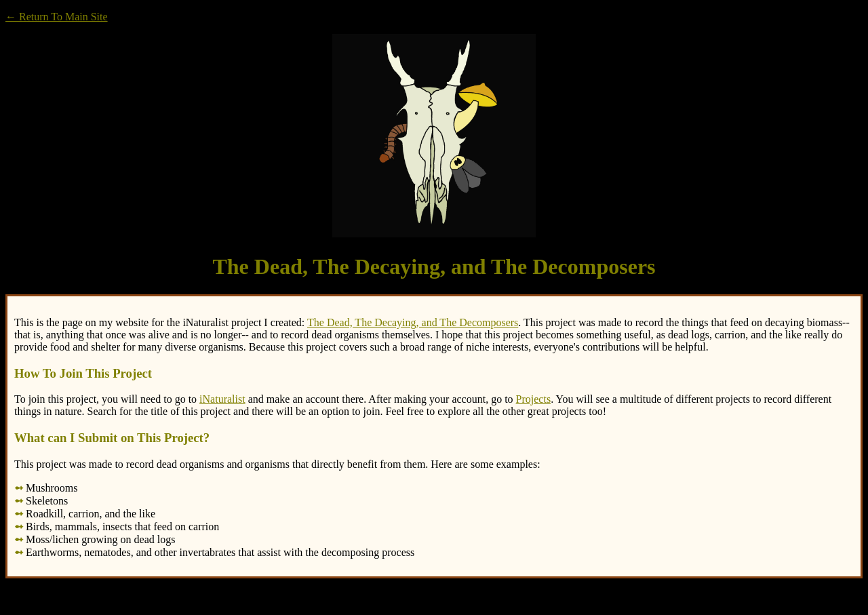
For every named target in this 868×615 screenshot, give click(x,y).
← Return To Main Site (57, 17)
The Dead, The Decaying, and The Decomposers (413, 322)
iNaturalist (222, 399)
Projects (534, 399)
